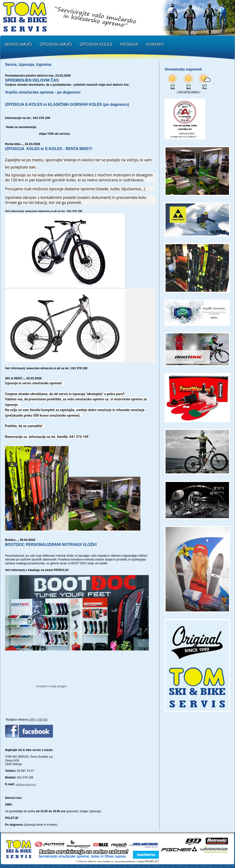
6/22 (189, 85)
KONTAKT (155, 44)
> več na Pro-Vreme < (188, 92)
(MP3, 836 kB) (38, 720)
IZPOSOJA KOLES (96, 44)
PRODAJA (129, 44)
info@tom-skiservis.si (26, 784)
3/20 (172, 85)
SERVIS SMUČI (18, 44)
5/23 (205, 85)
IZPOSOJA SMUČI (56, 44)
